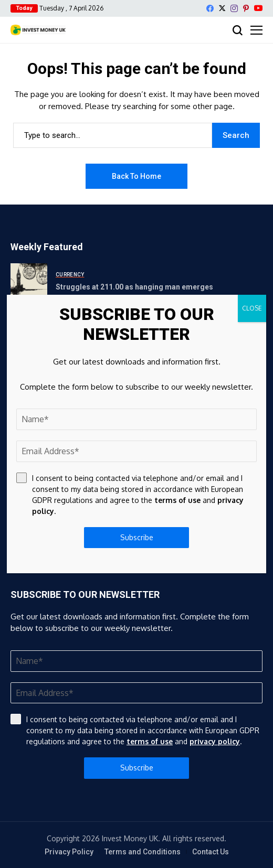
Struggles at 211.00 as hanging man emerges (134, 287)
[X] (222, 8)
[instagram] (234, 8)
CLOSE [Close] (252, 308)
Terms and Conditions (143, 852)
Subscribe (137, 768)
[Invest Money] (38, 30)
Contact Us (211, 852)
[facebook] (210, 8)
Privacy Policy (69, 852)
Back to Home (136, 176)
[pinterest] (246, 8)
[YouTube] (258, 8)
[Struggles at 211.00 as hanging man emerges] (29, 282)
